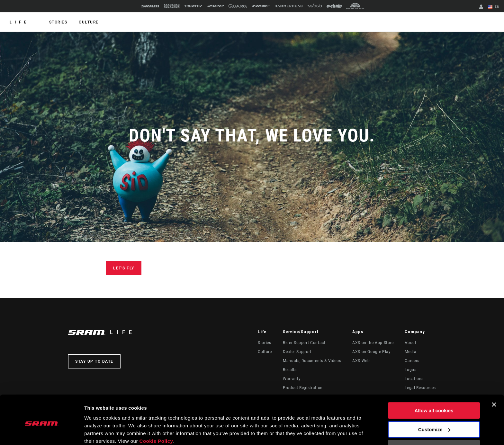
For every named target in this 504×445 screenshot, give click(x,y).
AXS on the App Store (373, 343)
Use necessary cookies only (434, 422)
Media (410, 352)
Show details (99, 432)
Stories (58, 22)
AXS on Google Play (372, 352)
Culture (88, 22)
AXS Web (361, 361)
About (410, 343)
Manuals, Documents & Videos (312, 361)
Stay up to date (94, 361)
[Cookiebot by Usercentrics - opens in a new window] (42, 432)
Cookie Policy (156, 415)
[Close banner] (494, 378)
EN (494, 7)
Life (19, 22)
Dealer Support (297, 352)
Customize (434, 403)
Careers (412, 361)
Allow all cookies (434, 384)
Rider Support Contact (304, 343)
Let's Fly (124, 268)
